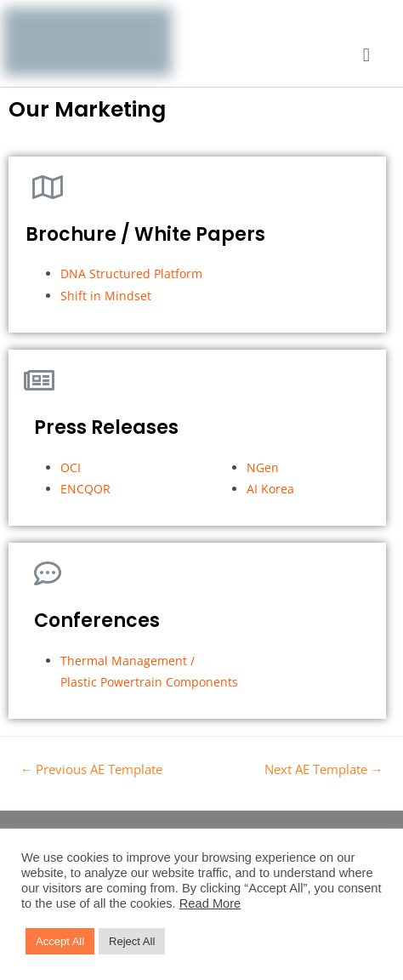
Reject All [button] (132, 941)
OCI (71, 467)
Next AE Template (324, 769)
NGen (263, 467)
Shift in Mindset (108, 296)
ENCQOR (87, 489)
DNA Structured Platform (131, 273)
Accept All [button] (60, 941)
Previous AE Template (92, 769)
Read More (210, 903)
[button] (366, 56)
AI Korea (270, 489)
